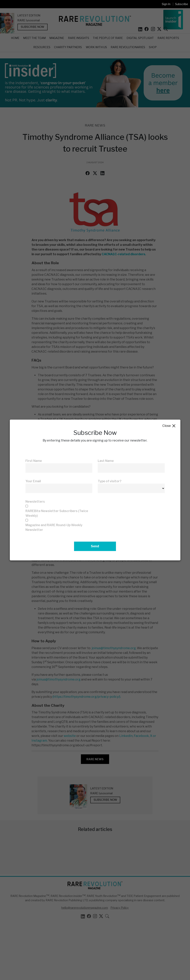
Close (169, 426)
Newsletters (35, 502)
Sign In (166, 4)
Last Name (106, 461)
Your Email (33, 481)
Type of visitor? (110, 481)
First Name (34, 461)
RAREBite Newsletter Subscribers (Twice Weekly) (57, 513)
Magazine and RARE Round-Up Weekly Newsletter (54, 527)
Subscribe (182, 4)
